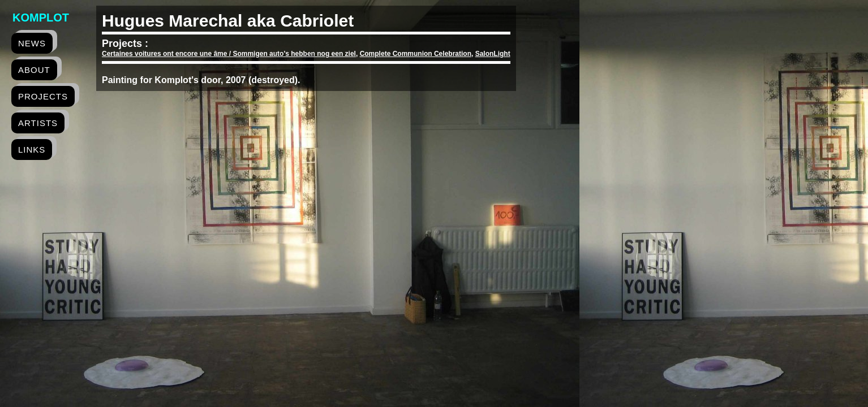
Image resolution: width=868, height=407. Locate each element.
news (32, 43)
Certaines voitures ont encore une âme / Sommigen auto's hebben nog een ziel (229, 54)
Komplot (41, 18)
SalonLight (493, 54)
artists (38, 123)
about (34, 70)
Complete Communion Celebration (416, 54)
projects (43, 96)
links (32, 150)
